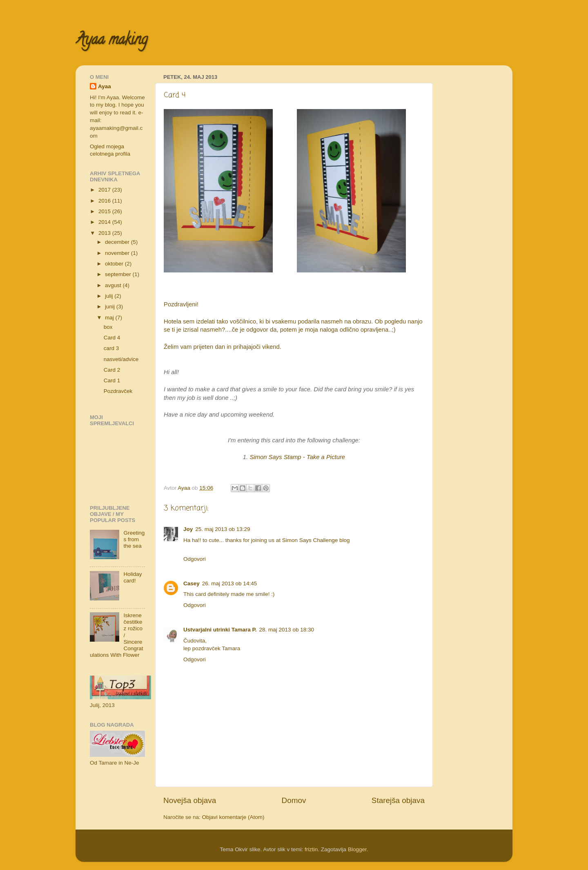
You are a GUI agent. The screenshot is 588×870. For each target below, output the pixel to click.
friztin (311, 849)
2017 (105, 190)
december (118, 242)
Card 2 (112, 370)
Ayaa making (111, 41)
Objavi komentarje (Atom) (233, 817)
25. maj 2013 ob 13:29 (223, 529)
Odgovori (195, 559)
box (108, 327)
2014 (105, 222)
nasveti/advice (121, 359)
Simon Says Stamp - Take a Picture (297, 457)
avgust (114, 285)
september (119, 274)
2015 (105, 211)
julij (110, 296)
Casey (192, 583)
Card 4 (112, 338)
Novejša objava (190, 800)
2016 (105, 201)
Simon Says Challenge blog (316, 540)
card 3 (111, 348)
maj (110, 318)
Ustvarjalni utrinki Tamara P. (220, 630)
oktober (115, 264)
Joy (188, 529)
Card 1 (112, 380)
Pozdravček (118, 391)
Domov (294, 800)
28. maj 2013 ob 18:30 (287, 630)
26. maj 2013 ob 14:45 (229, 583)
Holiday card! (133, 577)
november (118, 253)
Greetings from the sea (134, 539)
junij (111, 307)
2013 (105, 233)
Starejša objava (398, 800)
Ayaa (105, 86)
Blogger (357, 849)
